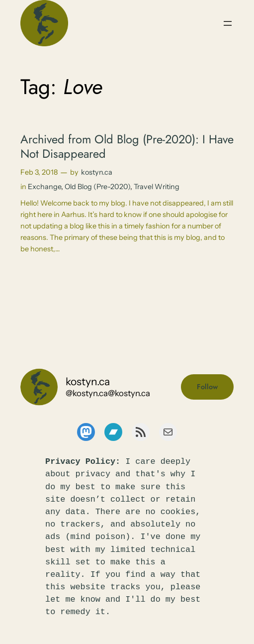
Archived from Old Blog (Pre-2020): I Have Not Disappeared (127, 147)
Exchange (44, 187)
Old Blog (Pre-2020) (97, 187)
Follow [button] (207, 387)
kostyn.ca (97, 172)
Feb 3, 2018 (39, 172)
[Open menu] (228, 23)
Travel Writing (157, 187)
